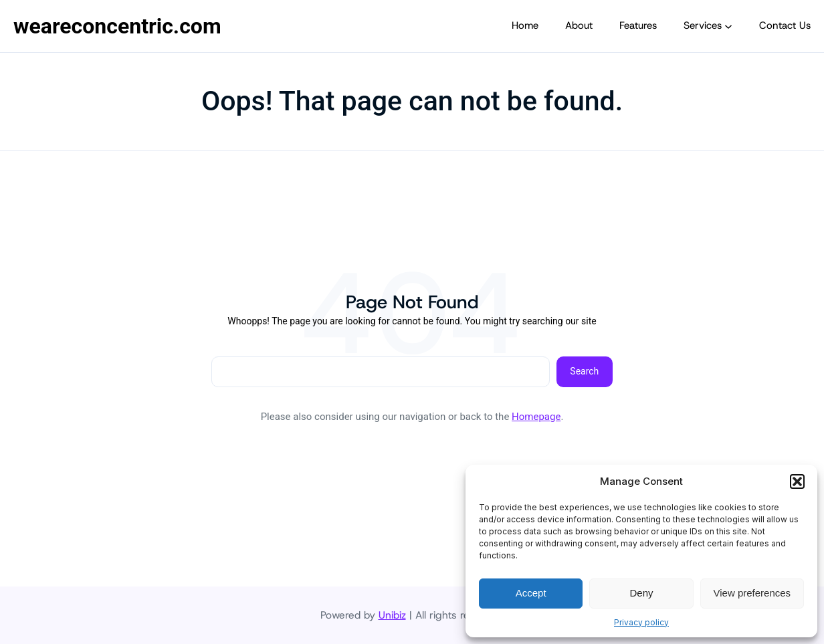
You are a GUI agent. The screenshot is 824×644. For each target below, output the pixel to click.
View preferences (752, 593)
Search (584, 371)
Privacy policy (641, 622)
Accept (531, 593)
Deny (641, 593)
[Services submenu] (728, 26)
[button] (797, 481)
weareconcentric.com (117, 26)
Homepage (536, 417)
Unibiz (392, 615)
